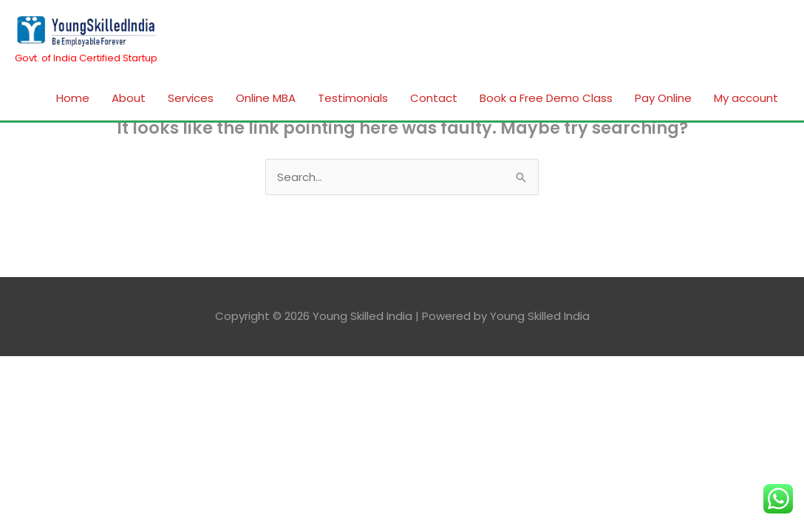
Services (191, 98)
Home (73, 98)
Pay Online (663, 98)
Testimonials (353, 98)
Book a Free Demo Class (546, 98)
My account (746, 98)
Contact (434, 98)
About (129, 98)
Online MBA (266, 98)
